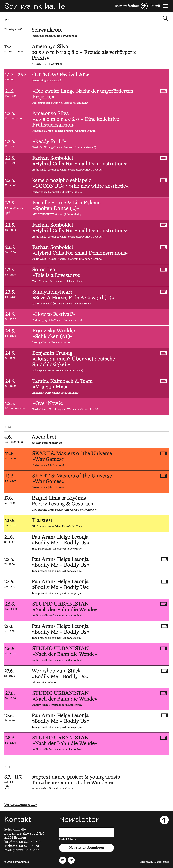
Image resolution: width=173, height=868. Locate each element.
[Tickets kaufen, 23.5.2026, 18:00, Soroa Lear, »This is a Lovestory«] (164, 270)
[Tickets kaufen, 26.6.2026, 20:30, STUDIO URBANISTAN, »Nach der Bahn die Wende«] (164, 648)
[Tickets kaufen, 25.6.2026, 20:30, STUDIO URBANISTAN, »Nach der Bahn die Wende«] (164, 604)
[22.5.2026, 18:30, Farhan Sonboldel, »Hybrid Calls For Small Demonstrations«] (86, 164)
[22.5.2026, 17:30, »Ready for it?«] (86, 145)
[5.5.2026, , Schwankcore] (86, 33)
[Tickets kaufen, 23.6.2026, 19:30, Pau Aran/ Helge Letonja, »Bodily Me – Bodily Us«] (164, 559)
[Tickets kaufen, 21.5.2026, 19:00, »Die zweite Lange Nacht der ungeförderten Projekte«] (164, 91)
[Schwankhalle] (35, 6)
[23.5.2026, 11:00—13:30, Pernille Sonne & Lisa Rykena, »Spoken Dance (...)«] (86, 209)
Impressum (146, 862)
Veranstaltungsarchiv (21, 805)
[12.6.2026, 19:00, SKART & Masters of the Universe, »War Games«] (86, 459)
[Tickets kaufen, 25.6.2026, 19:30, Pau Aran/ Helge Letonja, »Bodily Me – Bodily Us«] (164, 582)
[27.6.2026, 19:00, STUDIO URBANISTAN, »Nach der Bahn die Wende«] (86, 699)
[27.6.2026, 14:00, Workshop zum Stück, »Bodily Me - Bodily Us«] (86, 677)
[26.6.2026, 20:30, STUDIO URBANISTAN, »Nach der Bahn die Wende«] (86, 654)
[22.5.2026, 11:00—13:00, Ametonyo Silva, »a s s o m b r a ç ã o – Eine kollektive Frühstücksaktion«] (86, 122)
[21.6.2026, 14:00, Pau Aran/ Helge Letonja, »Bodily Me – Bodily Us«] (86, 543)
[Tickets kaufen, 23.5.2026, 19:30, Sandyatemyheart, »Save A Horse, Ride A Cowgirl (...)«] (164, 292)
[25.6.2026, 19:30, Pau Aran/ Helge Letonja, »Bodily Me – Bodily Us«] (86, 587)
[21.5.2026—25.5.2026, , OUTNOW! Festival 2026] (86, 78)
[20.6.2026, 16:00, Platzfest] (86, 523)
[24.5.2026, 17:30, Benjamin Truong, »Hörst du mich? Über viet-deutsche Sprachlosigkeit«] (86, 362)
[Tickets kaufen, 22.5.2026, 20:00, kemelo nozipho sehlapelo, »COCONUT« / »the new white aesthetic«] (164, 180)
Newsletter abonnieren (86, 848)
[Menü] (160, 6)
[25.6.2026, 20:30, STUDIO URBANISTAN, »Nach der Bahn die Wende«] (86, 610)
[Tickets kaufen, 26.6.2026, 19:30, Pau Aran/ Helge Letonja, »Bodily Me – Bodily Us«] (164, 626)
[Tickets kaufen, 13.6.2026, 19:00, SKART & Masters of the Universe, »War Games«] (164, 476)
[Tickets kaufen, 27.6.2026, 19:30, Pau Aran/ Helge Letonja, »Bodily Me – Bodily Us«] (164, 715)
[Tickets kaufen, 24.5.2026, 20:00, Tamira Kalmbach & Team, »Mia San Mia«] (164, 381)
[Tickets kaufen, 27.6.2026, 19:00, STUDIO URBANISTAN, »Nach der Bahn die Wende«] (164, 693)
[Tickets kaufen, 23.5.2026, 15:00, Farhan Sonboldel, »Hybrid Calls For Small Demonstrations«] (164, 247)
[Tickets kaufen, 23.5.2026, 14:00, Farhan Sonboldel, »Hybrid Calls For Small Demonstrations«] (164, 225)
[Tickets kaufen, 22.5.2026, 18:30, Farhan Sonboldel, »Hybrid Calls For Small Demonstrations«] (164, 158)
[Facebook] (71, 860)
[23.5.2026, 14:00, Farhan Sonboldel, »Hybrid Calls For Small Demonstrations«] (86, 231)
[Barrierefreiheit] (131, 6)
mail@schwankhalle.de (22, 850)
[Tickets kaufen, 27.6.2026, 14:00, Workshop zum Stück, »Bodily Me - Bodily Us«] (164, 671)
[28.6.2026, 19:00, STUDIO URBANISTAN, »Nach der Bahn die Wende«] (86, 744)
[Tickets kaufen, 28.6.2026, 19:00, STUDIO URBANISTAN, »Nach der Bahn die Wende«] (164, 738)
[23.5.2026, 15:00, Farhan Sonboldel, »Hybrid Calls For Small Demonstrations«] (86, 253)
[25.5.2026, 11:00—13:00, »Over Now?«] (86, 406)
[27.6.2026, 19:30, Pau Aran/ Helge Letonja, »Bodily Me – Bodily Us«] (86, 721)
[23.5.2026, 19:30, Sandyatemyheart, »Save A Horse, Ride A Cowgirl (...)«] (86, 298)
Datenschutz (162, 862)
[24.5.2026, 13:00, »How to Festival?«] (86, 317)
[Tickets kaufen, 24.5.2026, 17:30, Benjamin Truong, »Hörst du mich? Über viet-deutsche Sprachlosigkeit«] (164, 353)
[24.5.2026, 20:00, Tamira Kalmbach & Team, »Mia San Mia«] (86, 387)
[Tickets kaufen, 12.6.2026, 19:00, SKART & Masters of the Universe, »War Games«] (164, 453)
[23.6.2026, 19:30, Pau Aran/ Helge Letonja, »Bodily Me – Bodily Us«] (86, 565)
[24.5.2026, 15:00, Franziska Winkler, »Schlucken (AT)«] (86, 337)
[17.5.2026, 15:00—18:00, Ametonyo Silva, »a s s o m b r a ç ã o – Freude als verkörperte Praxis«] (86, 55)
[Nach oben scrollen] (164, 820)
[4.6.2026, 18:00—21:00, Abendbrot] (86, 440)
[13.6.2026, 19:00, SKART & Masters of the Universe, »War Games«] (86, 482)
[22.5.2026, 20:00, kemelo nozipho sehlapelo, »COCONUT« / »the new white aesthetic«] (86, 186)
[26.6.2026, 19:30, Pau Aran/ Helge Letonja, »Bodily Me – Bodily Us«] (86, 632)
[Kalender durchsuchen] (165, 18)
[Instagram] (63, 860)
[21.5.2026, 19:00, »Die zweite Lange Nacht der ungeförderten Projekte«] (86, 97)
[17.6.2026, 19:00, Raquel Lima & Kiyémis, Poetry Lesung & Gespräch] (86, 504)
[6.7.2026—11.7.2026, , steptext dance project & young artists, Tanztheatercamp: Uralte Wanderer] (86, 783)
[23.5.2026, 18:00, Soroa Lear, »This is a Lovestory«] (86, 275)
